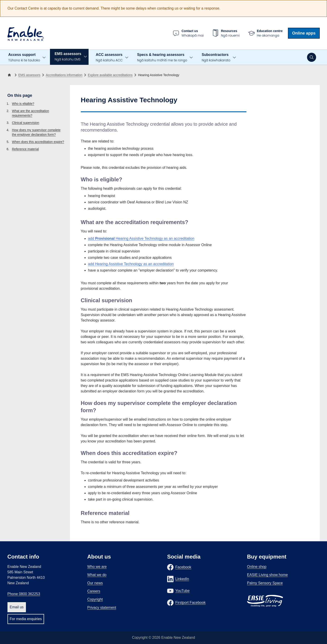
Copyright (95, 599)
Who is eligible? (23, 104)
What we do (97, 575)
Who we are (97, 567)
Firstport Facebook (190, 603)
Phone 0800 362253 (24, 594)
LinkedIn (182, 579)
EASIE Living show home (268, 575)
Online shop (257, 567)
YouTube (182, 591)
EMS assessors (68, 57)
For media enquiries (26, 619)
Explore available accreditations (110, 75)
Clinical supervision (26, 123)
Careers (94, 591)
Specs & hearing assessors (162, 58)
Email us (17, 607)
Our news (95, 583)
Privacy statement (102, 608)
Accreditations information (64, 75)
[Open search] (312, 57)
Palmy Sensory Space (265, 583)
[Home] (10, 75)
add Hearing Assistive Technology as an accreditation (141, 238)
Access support (24, 58)
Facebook (183, 567)
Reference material (25, 149)
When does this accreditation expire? (38, 142)
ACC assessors (109, 58)
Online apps (304, 33)
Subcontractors (216, 58)
